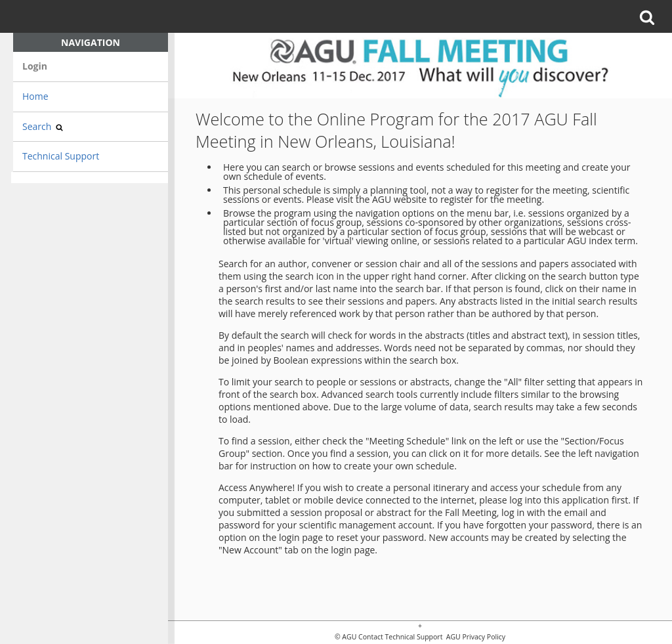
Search (43, 126)
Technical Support (61, 156)
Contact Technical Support (400, 637)
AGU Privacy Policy (475, 637)
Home (35, 96)
